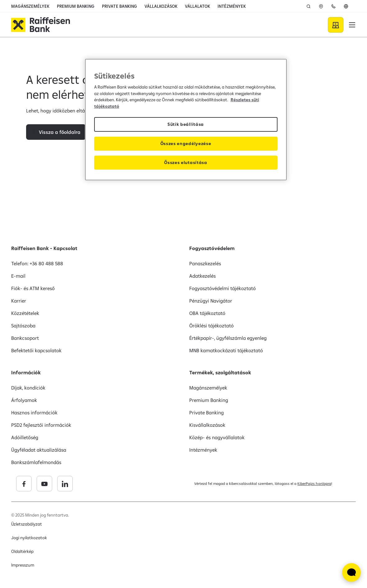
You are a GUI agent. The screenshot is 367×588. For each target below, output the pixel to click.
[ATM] (321, 6)
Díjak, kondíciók (28, 388)
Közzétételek (25, 313)
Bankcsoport (25, 338)
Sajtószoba (23, 326)
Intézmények (203, 450)
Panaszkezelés (205, 263)
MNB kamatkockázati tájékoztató (226, 350)
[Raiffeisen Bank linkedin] (110, 484)
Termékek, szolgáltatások (220, 372)
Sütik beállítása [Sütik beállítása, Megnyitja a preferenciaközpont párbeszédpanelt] (186, 124)
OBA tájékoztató (207, 313)
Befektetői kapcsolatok (36, 350)
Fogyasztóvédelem (212, 248)
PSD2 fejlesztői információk (41, 425)
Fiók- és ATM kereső (33, 288)
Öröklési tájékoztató (211, 326)
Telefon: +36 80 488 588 (37, 263)
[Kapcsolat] (333, 6)
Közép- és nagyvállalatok (217, 437)
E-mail (18, 276)
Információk (26, 372)
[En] (346, 6)
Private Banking (206, 413)
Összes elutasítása (186, 162)
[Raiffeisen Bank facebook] (69, 484)
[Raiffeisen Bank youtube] (89, 484)
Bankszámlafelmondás (36, 462)
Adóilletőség (25, 437)
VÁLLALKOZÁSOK (161, 6)
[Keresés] (309, 6)
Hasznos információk (34, 413)
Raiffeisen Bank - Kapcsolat (44, 248)
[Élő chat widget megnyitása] (351, 572)
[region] (186, 120)
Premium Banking (209, 400)
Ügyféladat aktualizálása (39, 450)
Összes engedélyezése (186, 144)
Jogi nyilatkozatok (29, 538)
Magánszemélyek (208, 388)
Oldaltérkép (22, 551)
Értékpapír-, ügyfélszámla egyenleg (228, 338)
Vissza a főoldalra (60, 155)
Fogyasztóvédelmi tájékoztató (223, 288)
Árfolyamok (24, 400)
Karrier (19, 301)
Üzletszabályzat (27, 524)
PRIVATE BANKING (119, 6)
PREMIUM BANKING (76, 6)
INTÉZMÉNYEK (232, 6)
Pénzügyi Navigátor (211, 301)
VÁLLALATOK (197, 6)
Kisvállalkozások (207, 425)
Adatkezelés (202, 276)
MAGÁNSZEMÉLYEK (30, 6)
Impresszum (23, 565)
